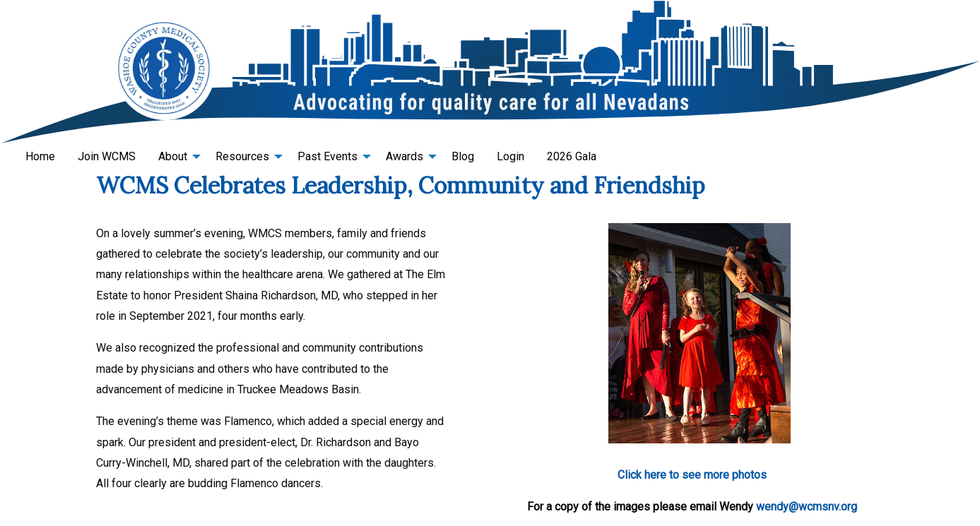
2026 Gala (572, 156)
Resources (242, 156)
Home (40, 156)
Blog (463, 156)
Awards (405, 156)
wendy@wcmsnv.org (807, 507)
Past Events (327, 156)
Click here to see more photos (692, 475)
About (173, 156)
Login (510, 156)
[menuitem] (40, 157)
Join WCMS (107, 156)
